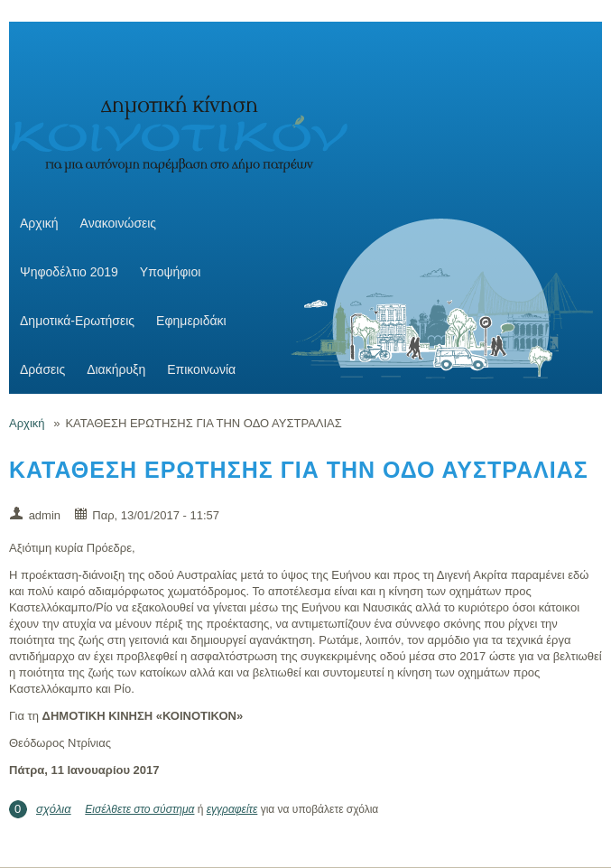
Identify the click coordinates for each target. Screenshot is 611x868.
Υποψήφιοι (170, 272)
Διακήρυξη (116, 369)
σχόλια (54, 809)
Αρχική (39, 223)
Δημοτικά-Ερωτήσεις (77, 321)
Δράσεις (42, 369)
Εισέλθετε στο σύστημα (139, 809)
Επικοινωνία (201, 369)
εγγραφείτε (232, 809)
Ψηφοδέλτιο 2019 (69, 272)
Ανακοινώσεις (119, 223)
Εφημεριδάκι (191, 321)
